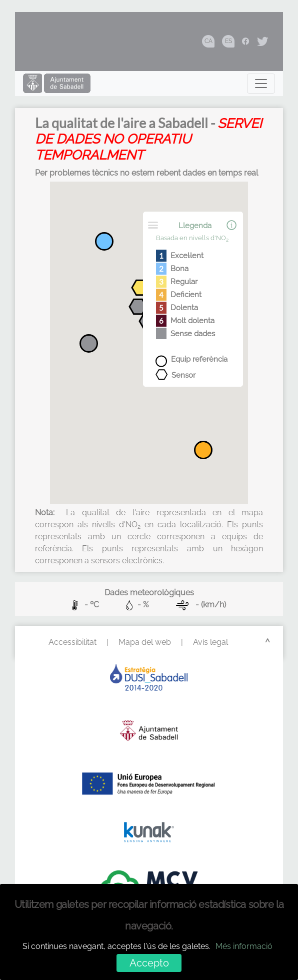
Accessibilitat (72, 642)
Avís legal (210, 642)
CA (208, 41)
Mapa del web (145, 642)
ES (228, 41)
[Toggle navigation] (261, 84)
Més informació (244, 946)
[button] (141, 289)
